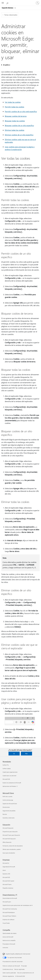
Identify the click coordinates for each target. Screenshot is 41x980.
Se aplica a (6, 65)
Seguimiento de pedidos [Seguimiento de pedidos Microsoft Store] (9, 811)
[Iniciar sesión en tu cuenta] (38, 3)
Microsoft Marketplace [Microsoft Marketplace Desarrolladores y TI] (9, 912)
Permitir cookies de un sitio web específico (21, 111)
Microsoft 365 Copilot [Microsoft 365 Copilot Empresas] (8, 881)
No (26, 753)
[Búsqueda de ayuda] (8, 3)
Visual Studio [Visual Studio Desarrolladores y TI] (6, 923)
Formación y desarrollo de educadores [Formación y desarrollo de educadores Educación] (13, 846)
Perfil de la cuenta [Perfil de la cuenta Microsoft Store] (7, 796)
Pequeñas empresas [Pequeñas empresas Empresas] (8, 888)
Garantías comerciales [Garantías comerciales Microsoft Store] (9, 818)
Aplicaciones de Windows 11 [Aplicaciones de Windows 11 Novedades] (10, 786)
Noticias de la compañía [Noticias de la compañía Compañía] (9, 940)
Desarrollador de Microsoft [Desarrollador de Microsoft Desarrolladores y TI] (10, 898)
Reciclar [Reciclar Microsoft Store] (5, 814)
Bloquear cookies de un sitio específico (19, 125)
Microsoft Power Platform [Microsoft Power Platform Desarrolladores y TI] (9, 916)
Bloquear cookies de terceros (16, 116)
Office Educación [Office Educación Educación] (7, 842)
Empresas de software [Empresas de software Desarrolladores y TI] (8, 920)
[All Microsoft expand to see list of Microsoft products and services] (3, 3)
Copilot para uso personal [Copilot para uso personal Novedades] (9, 776)
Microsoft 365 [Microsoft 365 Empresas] (6, 877)
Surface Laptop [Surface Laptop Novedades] (7, 768)
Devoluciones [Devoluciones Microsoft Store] (6, 807)
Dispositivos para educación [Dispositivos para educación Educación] (10, 832)
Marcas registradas (19, 969)
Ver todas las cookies (13, 102)
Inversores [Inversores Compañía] (5, 948)
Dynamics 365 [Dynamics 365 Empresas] (6, 874)
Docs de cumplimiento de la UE (26, 973)
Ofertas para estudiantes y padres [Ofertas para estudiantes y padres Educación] (12, 849)
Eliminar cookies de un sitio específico (19, 135)
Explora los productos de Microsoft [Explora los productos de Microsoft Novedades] (12, 783)
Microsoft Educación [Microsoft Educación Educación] (8, 828)
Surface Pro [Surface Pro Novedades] (6, 765)
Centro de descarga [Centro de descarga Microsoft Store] (8, 800)
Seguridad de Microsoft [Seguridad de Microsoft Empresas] (9, 867)
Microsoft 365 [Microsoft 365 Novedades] (6, 779)
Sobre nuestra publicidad (9, 973)
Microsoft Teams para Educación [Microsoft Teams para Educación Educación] (11, 835)
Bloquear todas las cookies (15, 121)
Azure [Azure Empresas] (4, 870)
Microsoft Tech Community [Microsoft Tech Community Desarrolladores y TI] (10, 909)
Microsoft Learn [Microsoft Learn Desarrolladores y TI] (7, 902)
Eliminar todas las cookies (15, 130)
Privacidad (24, 966)
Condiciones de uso (8, 969)
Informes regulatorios (8, 976)
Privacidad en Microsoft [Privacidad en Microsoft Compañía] (9, 944)
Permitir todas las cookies (14, 107)
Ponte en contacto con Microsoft (11, 966)
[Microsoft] (20, 2)
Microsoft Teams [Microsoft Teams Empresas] (7, 884)
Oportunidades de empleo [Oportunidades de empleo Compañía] (10, 933)
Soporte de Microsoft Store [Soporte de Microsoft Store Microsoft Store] (10, 804)
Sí (14, 753)
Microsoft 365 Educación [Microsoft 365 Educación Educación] (9, 839)
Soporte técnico (8, 8)
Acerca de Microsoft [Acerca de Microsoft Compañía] (8, 937)
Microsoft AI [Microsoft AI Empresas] (6, 863)
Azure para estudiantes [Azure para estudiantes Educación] (9, 853)
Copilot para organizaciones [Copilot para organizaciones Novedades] (10, 772)
